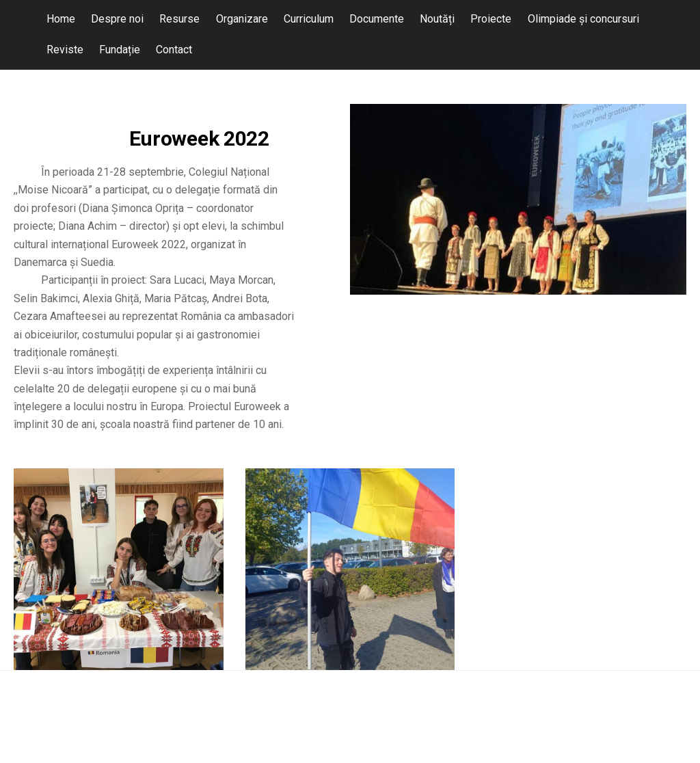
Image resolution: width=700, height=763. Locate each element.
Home (61, 19)
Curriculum (309, 19)
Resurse (179, 19)
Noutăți (437, 19)
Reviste (65, 50)
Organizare (242, 19)
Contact (174, 50)
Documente (377, 19)
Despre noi (117, 19)
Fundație (120, 50)
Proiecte (491, 19)
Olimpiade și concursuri (583, 19)
